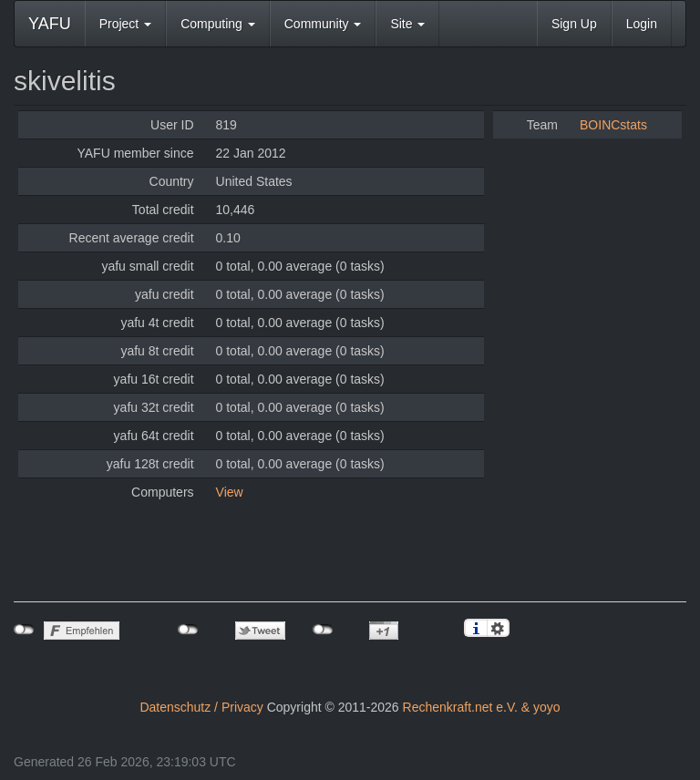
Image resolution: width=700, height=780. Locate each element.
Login (642, 24)
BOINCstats (613, 125)
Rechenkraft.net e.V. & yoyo (482, 707)
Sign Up (574, 24)
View (230, 492)
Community (323, 24)
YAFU (50, 24)
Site (407, 24)
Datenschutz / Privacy (201, 707)
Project (125, 24)
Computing (218, 24)
